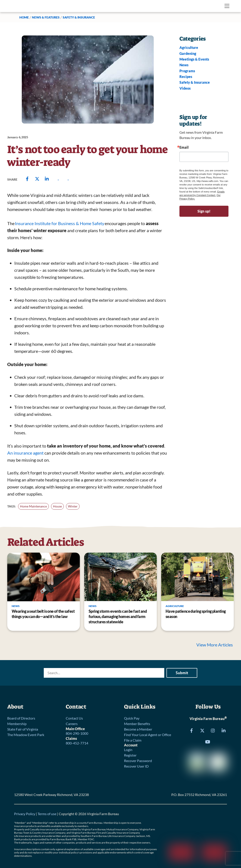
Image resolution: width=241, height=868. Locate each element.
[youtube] (208, 741)
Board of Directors (21, 718)
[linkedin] (224, 730)
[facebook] (192, 730)
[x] (202, 730)
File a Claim (133, 740)
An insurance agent (25, 453)
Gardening (188, 53)
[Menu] (227, 6)
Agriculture (189, 47)
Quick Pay (132, 718)
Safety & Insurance (79, 17)
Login (128, 750)
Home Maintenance (33, 506)
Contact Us (74, 718)
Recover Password (138, 761)
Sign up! (204, 211)
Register (130, 755)
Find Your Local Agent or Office (148, 735)
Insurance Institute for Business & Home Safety (60, 223)
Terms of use (47, 814)
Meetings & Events (194, 59)
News (184, 65)
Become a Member (138, 729)
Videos (185, 88)
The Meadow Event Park (26, 735)
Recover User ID (136, 766)
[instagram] (213, 730)
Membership (17, 724)
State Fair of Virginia (23, 729)
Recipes (186, 77)
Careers (72, 724)
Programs (187, 71)
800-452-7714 (77, 743)
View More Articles (215, 645)
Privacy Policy (25, 814)
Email (184, 147)
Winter (73, 506)
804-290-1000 (77, 733)
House (57, 506)
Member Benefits (137, 724)
